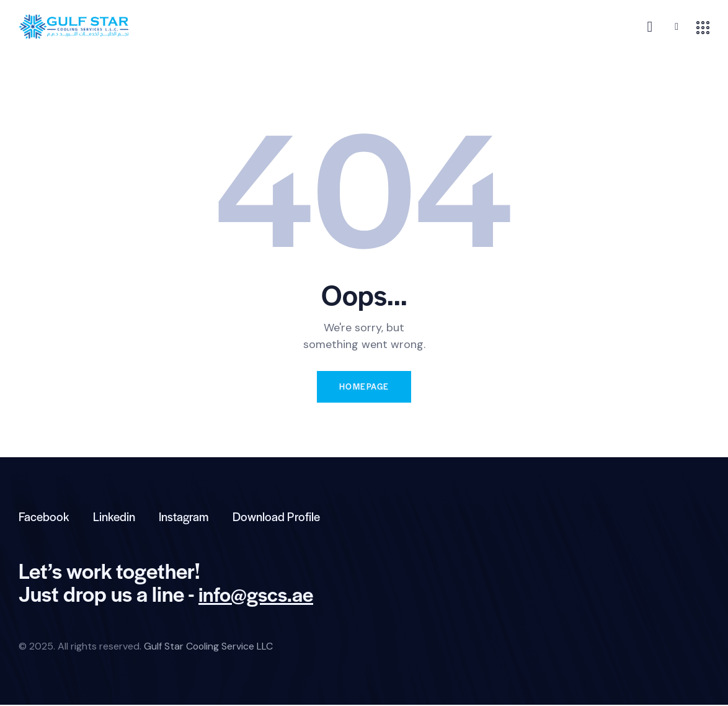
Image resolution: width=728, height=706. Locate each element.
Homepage (364, 387)
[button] (677, 26)
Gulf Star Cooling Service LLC (209, 647)
